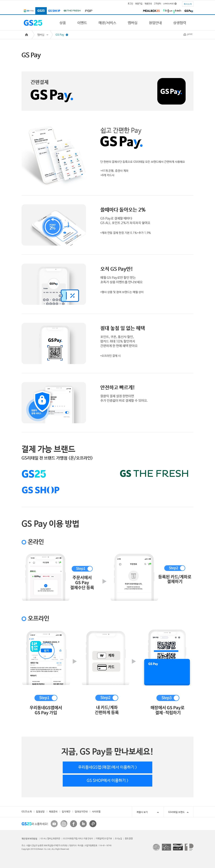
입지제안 (66, 812)
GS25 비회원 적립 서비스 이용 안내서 (78, 839)
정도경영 (129, 839)
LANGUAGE (169, 4)
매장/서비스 (107, 23)
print (190, 34)
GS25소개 (27, 812)
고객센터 (157, 4)
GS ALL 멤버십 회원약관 (50, 839)
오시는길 (118, 839)
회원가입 (139, 4)
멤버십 (133, 23)
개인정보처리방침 (29, 839)
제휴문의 (53, 812)
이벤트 (82, 23)
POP (88, 11)
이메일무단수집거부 (104, 839)
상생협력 (180, 23)
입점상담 (40, 812)
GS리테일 (28, 11)
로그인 (130, 4)
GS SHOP (54, 11)
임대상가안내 (81, 812)
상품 (63, 23)
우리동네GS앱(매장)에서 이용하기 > (108, 767)
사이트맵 (96, 812)
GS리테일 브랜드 (176, 812)
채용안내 (148, 4)
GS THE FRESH (72, 11)
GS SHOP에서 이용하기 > (108, 781)
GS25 (41, 11)
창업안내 (155, 23)
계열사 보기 (148, 812)
